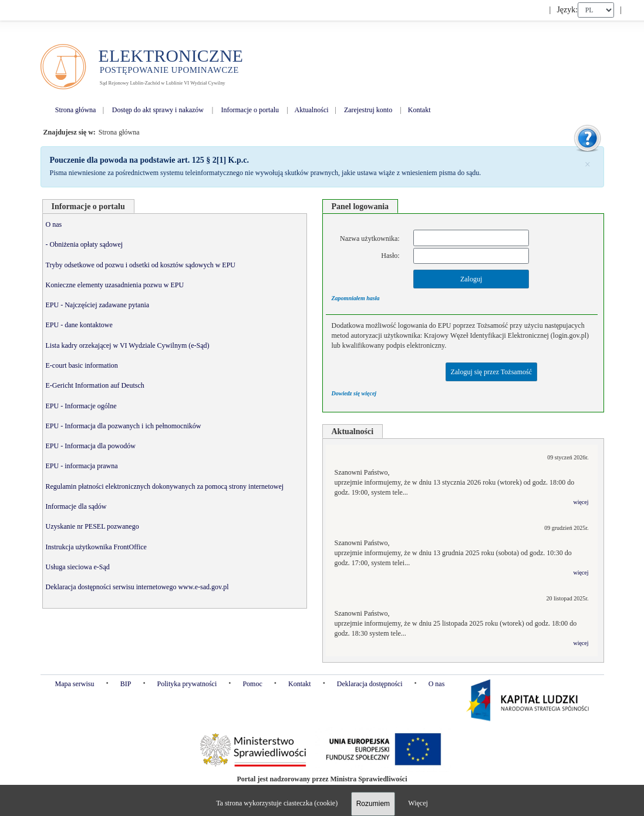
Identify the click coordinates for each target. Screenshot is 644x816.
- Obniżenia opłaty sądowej (85, 244)
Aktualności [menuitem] (312, 110)
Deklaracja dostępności (370, 684)
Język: (567, 10)
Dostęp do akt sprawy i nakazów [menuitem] (158, 110)
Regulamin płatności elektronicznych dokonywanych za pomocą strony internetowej (165, 486)
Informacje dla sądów (76, 506)
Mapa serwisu (75, 684)
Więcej (418, 803)
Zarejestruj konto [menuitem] (368, 110)
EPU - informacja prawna (82, 466)
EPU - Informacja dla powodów (91, 446)
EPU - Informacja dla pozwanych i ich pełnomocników (124, 426)
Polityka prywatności (187, 684)
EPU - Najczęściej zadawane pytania (98, 305)
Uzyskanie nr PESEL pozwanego (92, 526)
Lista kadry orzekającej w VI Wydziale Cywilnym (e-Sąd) (128, 345)
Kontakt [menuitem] (419, 110)
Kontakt (300, 684)
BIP (126, 684)
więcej (581, 502)
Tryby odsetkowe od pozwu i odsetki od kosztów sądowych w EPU (141, 265)
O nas (54, 224)
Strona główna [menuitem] (76, 110)
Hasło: (390, 256)
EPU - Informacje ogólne (81, 406)
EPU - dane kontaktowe (79, 325)
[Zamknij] (587, 163)
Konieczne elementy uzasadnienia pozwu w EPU (115, 285)
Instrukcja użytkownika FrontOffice (96, 547)
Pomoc (252, 684)
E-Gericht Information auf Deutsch (95, 385)
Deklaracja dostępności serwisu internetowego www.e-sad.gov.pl (137, 587)
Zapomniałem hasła (356, 298)
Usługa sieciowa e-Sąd (78, 567)
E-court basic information (82, 365)
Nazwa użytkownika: (370, 239)
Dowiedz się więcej (354, 393)
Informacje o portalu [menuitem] (250, 110)
